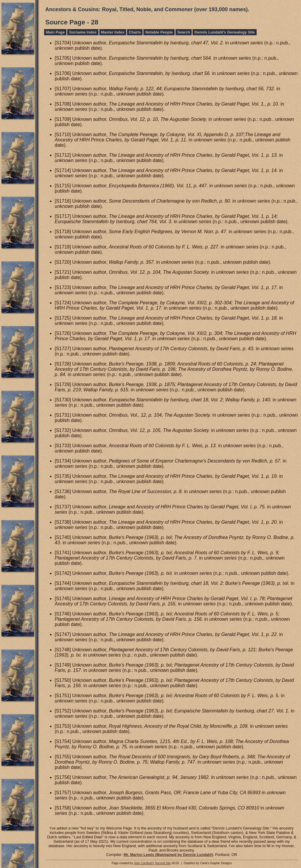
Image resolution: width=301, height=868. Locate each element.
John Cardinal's (144, 863)
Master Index (113, 32)
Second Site (163, 863)
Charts (135, 32)
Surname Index (83, 32)
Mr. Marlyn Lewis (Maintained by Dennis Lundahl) (168, 855)
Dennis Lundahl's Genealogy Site (224, 32)
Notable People (159, 32)
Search (184, 32)
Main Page (55, 32)
